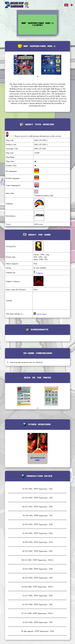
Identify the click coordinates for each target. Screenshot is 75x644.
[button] (38, 77)
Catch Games (40, 314)
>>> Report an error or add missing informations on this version (35, 136)
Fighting (39, 273)
